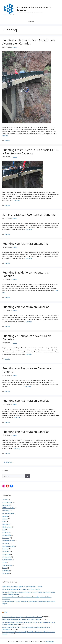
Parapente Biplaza (8, 541)
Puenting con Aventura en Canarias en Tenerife (28, 370)
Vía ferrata (6, 573)
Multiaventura (7, 527)
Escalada (5, 516)
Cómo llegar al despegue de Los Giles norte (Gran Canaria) (21, 589)
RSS (5, 612)
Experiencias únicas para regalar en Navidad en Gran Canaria (22, 587)
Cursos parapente (8, 513)
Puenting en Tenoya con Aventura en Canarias (27, 338)
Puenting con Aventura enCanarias (25, 243)
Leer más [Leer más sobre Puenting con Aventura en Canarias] (29, 322)
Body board (6, 505)
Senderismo (6, 554)
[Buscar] (27, 476)
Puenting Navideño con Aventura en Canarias (26, 274)
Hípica (4, 522)
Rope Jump (6, 552)
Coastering (6, 511)
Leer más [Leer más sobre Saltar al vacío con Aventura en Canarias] (29, 229)
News (4, 530)
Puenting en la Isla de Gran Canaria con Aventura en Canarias (29, 42)
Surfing (5, 562)
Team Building (7, 565)
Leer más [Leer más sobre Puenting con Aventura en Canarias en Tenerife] (28, 386)
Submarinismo (7, 560)
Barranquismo (7, 502)
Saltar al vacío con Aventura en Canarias (29, 214)
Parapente (6, 538)
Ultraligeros (6, 571)
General (5, 519)
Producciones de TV (9, 546)
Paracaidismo (7, 535)
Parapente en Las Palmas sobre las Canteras (34, 9)
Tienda (5, 568)
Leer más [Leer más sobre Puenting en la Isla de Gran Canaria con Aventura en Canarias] (5, 136)
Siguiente (10, 462)
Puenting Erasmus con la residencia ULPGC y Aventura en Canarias (31, 152)
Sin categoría (7, 557)
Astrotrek (5, 500)
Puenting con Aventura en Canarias (26, 307)
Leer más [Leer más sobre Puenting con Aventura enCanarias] (29, 258)
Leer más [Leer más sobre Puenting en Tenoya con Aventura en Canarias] (29, 354)
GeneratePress (50, 641)
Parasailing (6, 543)
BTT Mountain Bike (9, 508)
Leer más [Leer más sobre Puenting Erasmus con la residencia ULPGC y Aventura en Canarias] (17, 200)
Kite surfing (6, 524)
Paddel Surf (6, 532)
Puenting (8, 141)
